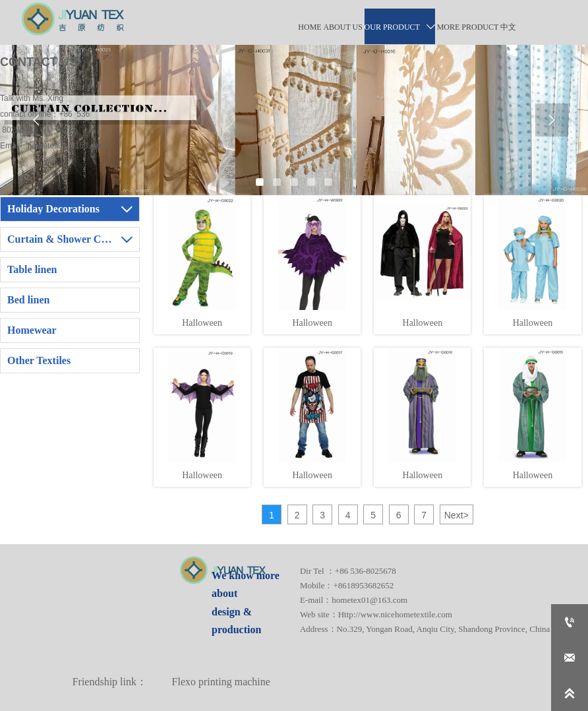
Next (456, 515)
